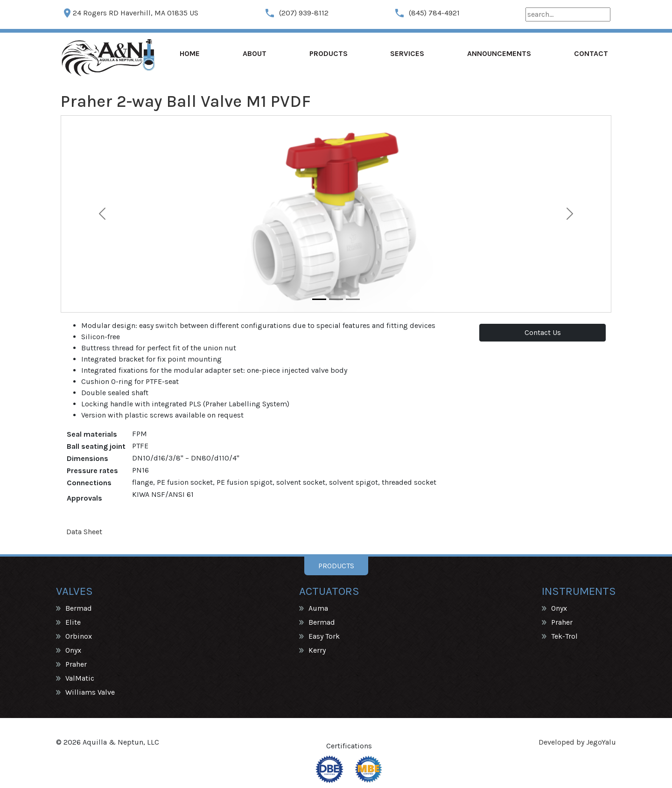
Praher (76, 664)
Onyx (73, 650)
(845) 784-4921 (427, 13)
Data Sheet (84, 532)
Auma (318, 608)
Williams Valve (90, 692)
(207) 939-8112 (296, 13)
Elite (73, 622)
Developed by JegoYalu (577, 742)
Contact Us (543, 332)
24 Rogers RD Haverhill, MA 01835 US (130, 13)
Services (407, 53)
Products (329, 53)
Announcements (499, 53)
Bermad (79, 608)
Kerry (317, 650)
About (255, 53)
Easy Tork (324, 636)
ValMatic (80, 678)
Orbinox (79, 636)
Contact (591, 53)
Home (190, 53)
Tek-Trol (564, 636)
